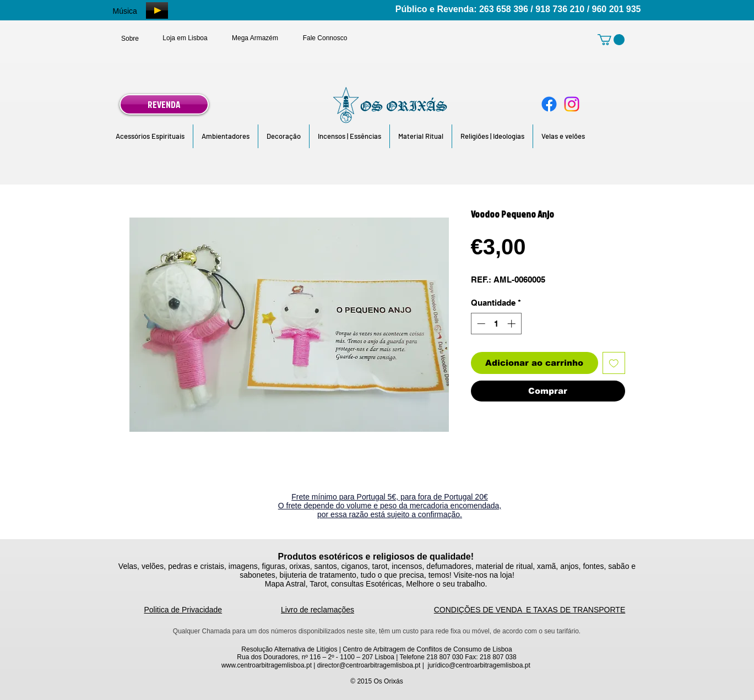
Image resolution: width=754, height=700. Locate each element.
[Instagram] (572, 104)
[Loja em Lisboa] (185, 38)
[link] (611, 40)
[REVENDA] (164, 104)
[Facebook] (549, 104)
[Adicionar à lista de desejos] (614, 363)
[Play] (157, 10)
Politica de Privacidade (183, 610)
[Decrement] (480, 324)
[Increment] (512, 324)
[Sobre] (130, 39)
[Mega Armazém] (255, 38)
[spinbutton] (496, 324)
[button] (150, 136)
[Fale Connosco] (325, 38)
